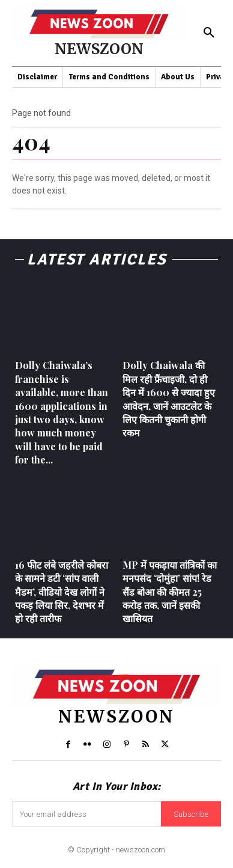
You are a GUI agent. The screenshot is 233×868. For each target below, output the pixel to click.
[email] (86, 814)
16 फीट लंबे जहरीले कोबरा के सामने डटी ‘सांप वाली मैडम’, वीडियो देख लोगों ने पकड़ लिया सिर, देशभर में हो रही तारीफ (62, 592)
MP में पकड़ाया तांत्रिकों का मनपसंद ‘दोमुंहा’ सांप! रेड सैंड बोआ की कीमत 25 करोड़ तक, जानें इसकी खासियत (170, 592)
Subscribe (191, 814)
